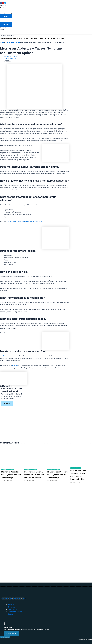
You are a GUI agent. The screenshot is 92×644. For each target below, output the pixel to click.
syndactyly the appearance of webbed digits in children (26, 221)
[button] (46, 6)
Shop (62, 38)
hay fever (11, 333)
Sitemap (11, 614)
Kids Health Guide (6, 38)
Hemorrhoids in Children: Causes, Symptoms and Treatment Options (57, 475)
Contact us (11, 607)
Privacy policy (12, 609)
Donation (43, 38)
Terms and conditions (15, 612)
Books (58, 38)
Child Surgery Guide (33, 38)
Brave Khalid (51, 38)
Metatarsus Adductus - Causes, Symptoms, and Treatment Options (11, 475)
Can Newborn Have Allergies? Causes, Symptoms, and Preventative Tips (78, 475)
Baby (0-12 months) (76, 468)
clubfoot (15, 365)
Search (2, 8)
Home (2, 42)
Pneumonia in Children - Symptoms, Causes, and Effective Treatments (34, 475)
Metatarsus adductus (7, 356)
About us (11, 605)
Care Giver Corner (19, 38)
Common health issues (12, 42)
